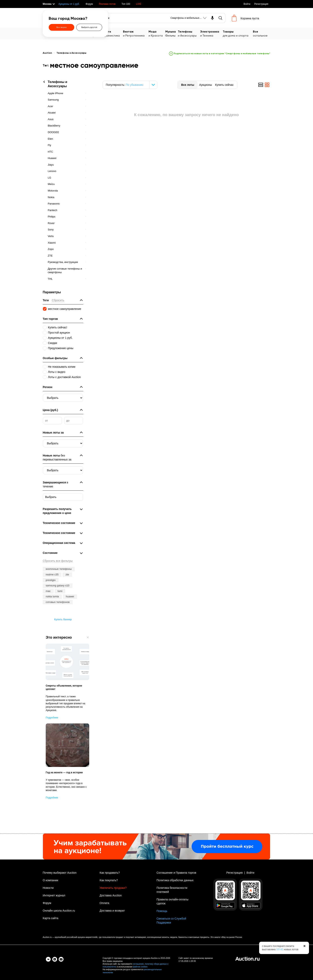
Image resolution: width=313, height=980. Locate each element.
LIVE (139, 4)
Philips (52, 217)
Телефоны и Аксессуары (71, 53)
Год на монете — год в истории (64, 773)
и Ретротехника (136, 33)
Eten (50, 139)
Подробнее (52, 718)
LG (49, 178)
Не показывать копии (62, 367)
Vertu (51, 236)
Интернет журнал (54, 895)
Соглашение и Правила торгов (176, 873)
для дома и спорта (238, 33)
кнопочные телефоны (59, 569)
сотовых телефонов (58, 602)
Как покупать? (109, 880)
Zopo (51, 249)
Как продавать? (110, 873)
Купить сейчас (224, 85)
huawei (70, 596)
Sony (51, 230)
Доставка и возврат (112, 911)
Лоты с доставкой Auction (64, 377)
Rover (51, 223)
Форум (89, 4)
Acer (50, 106)
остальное (262, 33)
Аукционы (206, 85)
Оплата (104, 903)
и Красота (157, 33)
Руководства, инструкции (63, 262)
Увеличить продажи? (113, 888)
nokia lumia (52, 596)
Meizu (51, 184)
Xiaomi (52, 243)
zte (67, 574)
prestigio (51, 580)
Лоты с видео (57, 372)
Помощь (162, 911)
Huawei (52, 158)
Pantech (52, 210)
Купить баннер (63, 619)
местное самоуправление (65, 309)
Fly (49, 145)
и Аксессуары (189, 33)
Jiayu (51, 165)
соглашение (138, 964)
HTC (50, 152)
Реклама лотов (107, 4)
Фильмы (172, 33)
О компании (50, 880)
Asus (51, 119)
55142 (280, 949)
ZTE (50, 256)
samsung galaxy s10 (58, 585)
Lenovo (52, 171)
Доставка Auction (111, 895)
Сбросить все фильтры (58, 561)
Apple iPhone (55, 93)
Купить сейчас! (58, 327)
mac (48, 591)
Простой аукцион (59, 333)
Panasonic (54, 204)
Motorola (53, 191)
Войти (247, 4)
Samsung (53, 100)
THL (50, 279)
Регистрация (261, 4)
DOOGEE (53, 132)
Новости (48, 888)
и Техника (211, 33)
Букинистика (113, 33)
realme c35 (52, 574)
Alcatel (52, 113)
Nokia (51, 197)
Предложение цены (61, 348)
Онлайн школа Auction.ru (59, 911)
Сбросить (58, 300)
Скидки (52, 343)
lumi (60, 591)
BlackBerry (54, 126)
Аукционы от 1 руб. (69, 4)
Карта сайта (51, 918)
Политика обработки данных (175, 880)
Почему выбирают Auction (60, 873)
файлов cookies (140, 967)
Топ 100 (126, 4)
